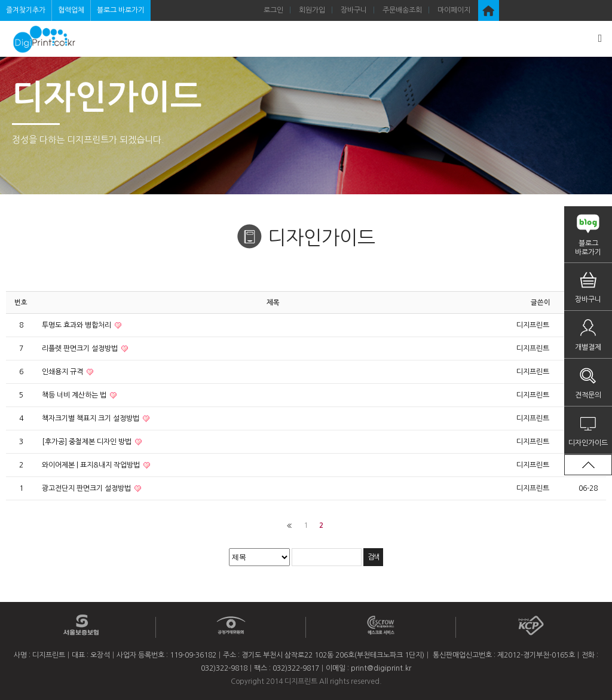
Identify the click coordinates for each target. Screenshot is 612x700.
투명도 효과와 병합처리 (77, 325)
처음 (290, 526)
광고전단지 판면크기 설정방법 (87, 488)
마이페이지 (454, 10)
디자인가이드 (588, 443)
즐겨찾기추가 (26, 10)
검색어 (0, 0)
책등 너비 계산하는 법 (75, 395)
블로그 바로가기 (121, 10)
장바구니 (354, 10)
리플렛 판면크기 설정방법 (81, 349)
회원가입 (312, 10)
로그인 (273, 10)
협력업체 (71, 10)
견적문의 (588, 395)
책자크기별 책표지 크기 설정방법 (91, 418)
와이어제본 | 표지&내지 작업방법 (92, 465)
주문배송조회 (402, 10)
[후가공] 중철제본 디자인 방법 (88, 442)
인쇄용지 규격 (63, 372)
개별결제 (588, 347)
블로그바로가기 (588, 248)
